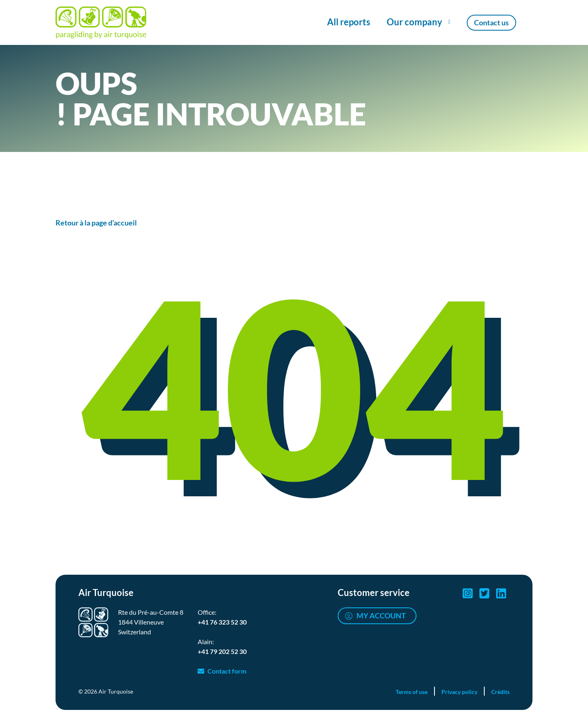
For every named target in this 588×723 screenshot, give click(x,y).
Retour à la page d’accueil (96, 223)
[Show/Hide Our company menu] (419, 22)
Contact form (227, 671)
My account (381, 616)
